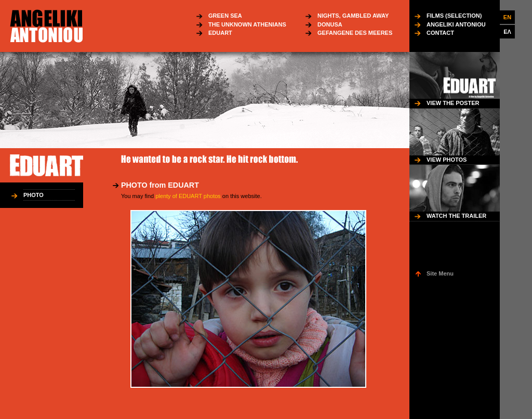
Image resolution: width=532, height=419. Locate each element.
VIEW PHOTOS (447, 160)
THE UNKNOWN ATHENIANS (247, 24)
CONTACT (440, 33)
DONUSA (330, 24)
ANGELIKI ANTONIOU (456, 24)
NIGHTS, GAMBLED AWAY (353, 16)
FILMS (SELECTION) (454, 16)
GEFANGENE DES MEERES (355, 33)
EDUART (220, 33)
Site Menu (440, 273)
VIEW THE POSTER (453, 103)
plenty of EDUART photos (188, 196)
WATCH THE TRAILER (456, 216)
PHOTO (34, 195)
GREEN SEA (225, 16)
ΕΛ (507, 32)
